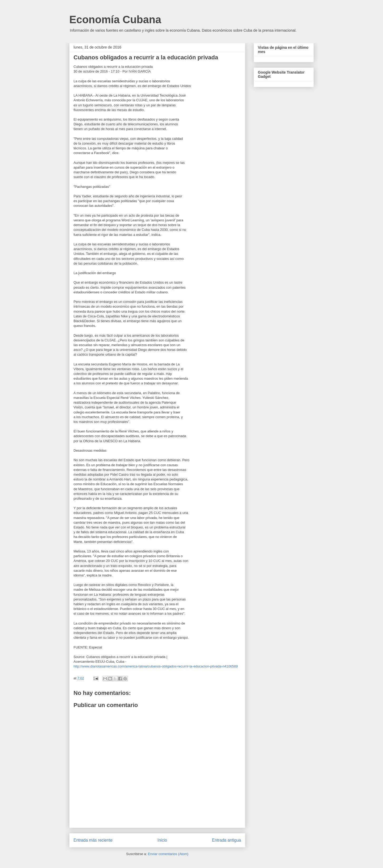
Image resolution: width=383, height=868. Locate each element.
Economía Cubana (115, 20)
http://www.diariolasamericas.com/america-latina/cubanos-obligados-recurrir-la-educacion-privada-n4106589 (156, 666)
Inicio (162, 840)
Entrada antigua (227, 840)
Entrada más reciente (93, 840)
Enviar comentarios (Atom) (168, 854)
